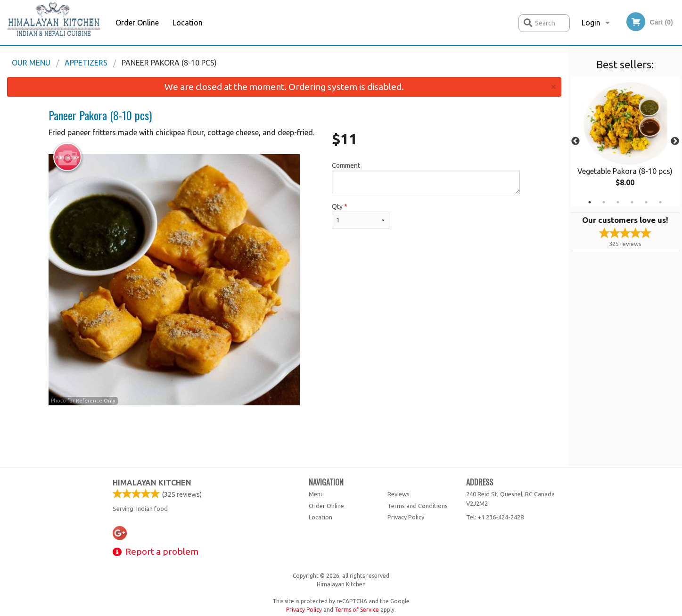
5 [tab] (646, 202)
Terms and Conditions (418, 506)
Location (188, 23)
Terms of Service (357, 610)
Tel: (495, 517)
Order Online (137, 23)
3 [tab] (618, 202)
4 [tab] (632, 202)
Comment (426, 178)
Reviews (399, 494)
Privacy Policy (406, 517)
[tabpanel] (625, 141)
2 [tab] (604, 202)
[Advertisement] (284, 436)
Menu (316, 494)
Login (591, 23)
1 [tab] (590, 202)
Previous (575, 141)
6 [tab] (660, 202)
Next (675, 141)
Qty (361, 216)
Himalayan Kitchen (152, 483)
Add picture (68, 157)
